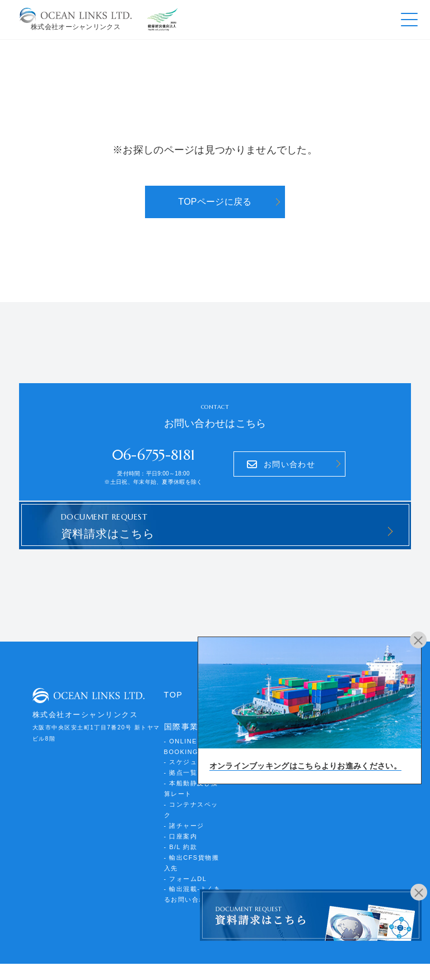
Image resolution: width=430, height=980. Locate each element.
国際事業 (180, 715)
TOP (173, 684)
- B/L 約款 (180, 813)
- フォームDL (184, 842)
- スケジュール (186, 746)
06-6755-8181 (154, 452)
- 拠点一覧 (179, 756)
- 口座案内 (179, 804)
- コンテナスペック (192, 785)
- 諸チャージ (183, 794)
